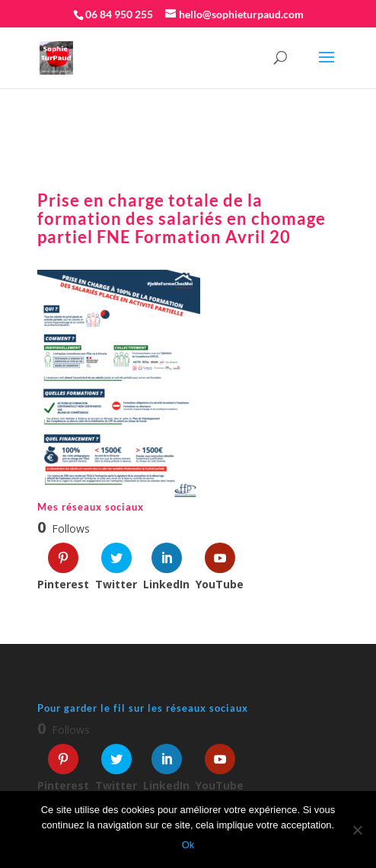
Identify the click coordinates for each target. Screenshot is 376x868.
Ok (188, 845)
